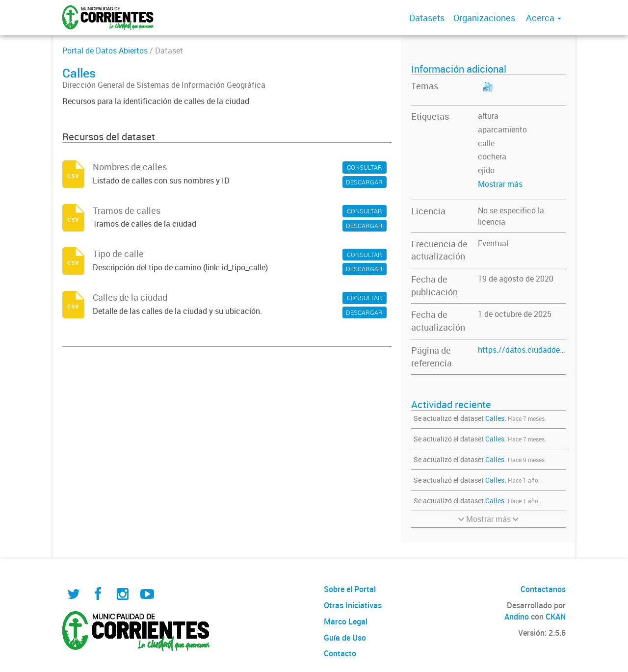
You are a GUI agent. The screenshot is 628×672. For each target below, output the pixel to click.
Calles (495, 418)
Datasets (427, 18)
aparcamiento (502, 129)
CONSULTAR (365, 167)
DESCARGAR (364, 182)
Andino (517, 617)
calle (486, 143)
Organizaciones (484, 18)
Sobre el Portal (350, 589)
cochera (492, 156)
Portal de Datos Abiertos (105, 51)
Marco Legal (346, 621)
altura (488, 116)
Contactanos (543, 589)
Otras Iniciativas (353, 605)
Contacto (340, 653)
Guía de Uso (345, 638)
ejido (486, 170)
